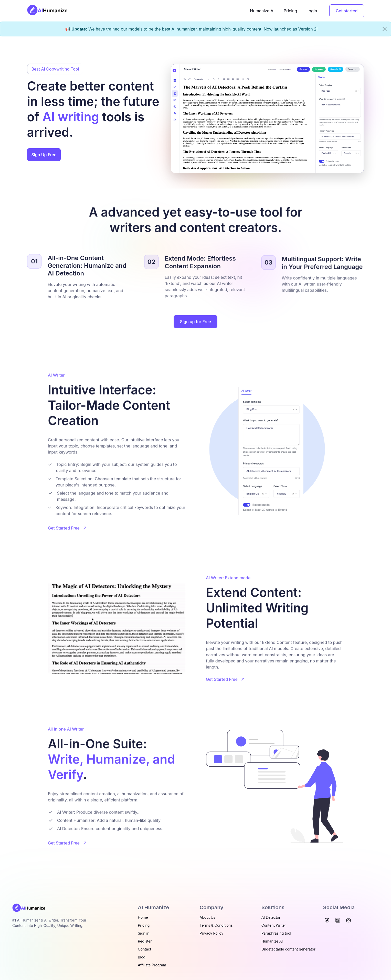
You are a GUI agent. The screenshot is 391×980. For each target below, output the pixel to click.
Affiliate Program (152, 965)
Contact (144, 949)
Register (145, 941)
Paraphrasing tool (276, 933)
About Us (208, 917)
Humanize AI (262, 11)
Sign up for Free (195, 322)
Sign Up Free (44, 155)
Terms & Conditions (216, 925)
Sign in (144, 933)
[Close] (385, 29)
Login (312, 11)
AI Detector (271, 917)
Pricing (290, 11)
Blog (142, 957)
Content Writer (274, 925)
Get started (347, 11)
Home (143, 917)
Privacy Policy (212, 933)
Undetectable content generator (288, 949)
